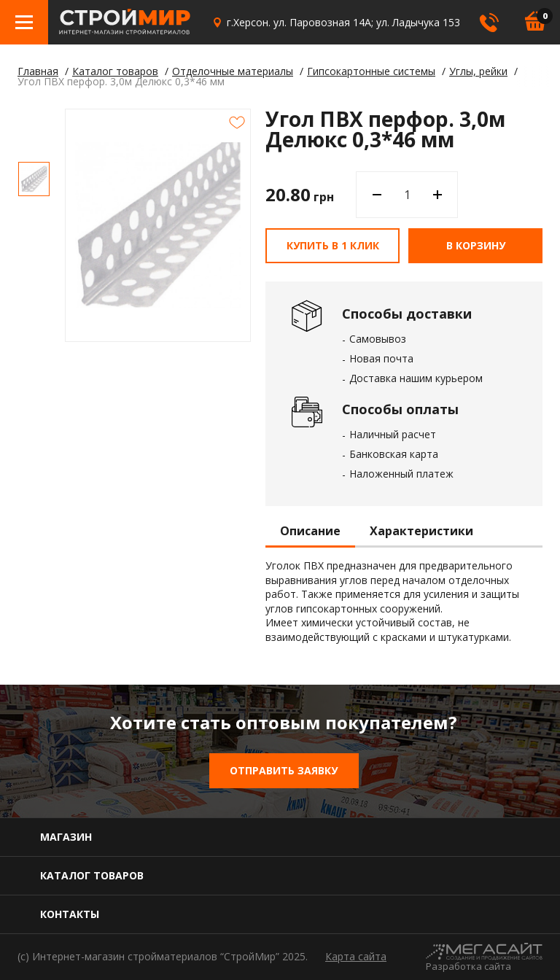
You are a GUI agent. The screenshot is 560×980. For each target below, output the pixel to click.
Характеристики (421, 532)
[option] (34, 179)
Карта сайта (356, 956)
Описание (310, 532)
